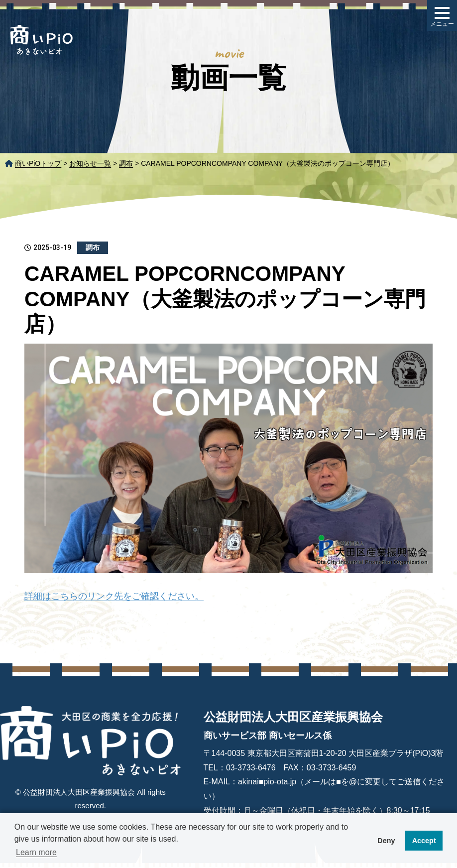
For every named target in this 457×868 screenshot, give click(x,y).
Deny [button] (386, 841)
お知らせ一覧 (90, 163)
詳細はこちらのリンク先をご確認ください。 (114, 596)
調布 (126, 163)
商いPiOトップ (38, 163)
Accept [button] (424, 841)
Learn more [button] (36, 852)
